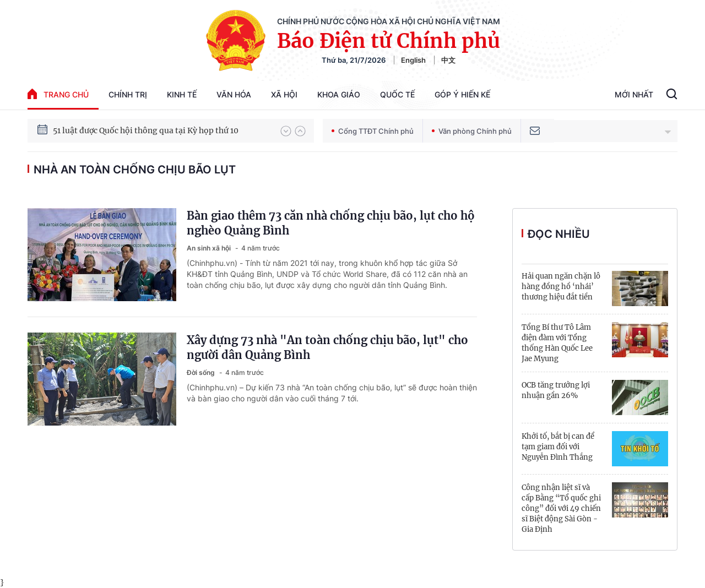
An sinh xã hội (210, 248)
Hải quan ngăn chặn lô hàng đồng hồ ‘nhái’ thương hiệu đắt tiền (561, 287)
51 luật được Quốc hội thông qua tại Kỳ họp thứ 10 (146, 130)
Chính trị (128, 94)
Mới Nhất (634, 94)
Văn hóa (234, 94)
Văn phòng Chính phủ (472, 131)
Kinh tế (182, 94)
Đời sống (202, 372)
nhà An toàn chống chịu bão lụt (135, 170)
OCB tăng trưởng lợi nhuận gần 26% (556, 390)
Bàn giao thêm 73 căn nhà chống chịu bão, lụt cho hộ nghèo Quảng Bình (331, 223)
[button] (286, 131)
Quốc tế (397, 94)
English (413, 60)
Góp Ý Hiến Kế (462, 94)
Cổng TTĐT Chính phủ (373, 131)
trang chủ (58, 94)
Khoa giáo (339, 94)
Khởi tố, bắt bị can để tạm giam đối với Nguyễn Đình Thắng (558, 447)
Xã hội (284, 94)
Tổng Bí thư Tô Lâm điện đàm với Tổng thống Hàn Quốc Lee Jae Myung (557, 343)
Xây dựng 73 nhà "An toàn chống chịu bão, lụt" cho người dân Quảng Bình (327, 347)
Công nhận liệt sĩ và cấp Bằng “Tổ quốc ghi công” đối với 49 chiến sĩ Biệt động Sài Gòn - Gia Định (561, 508)
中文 (448, 60)
